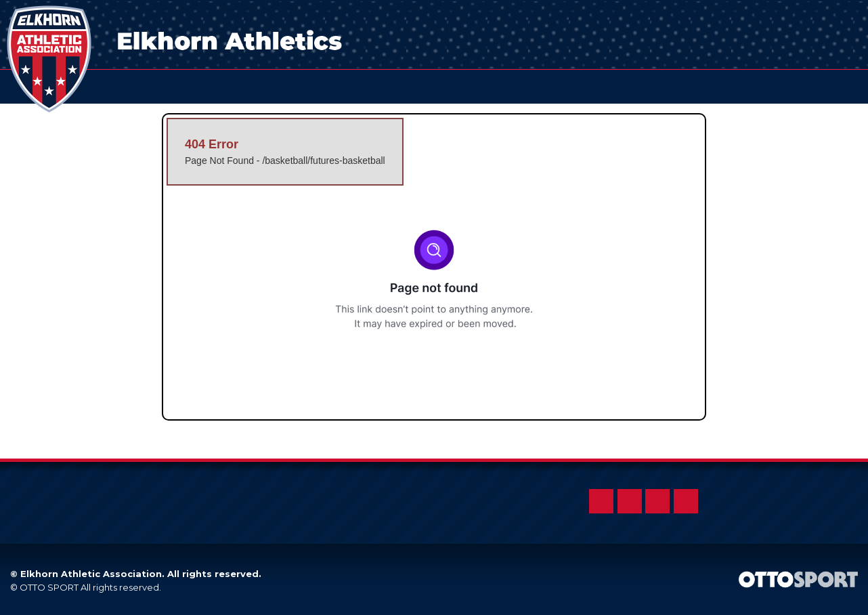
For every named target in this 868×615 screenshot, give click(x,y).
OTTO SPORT (49, 587)
